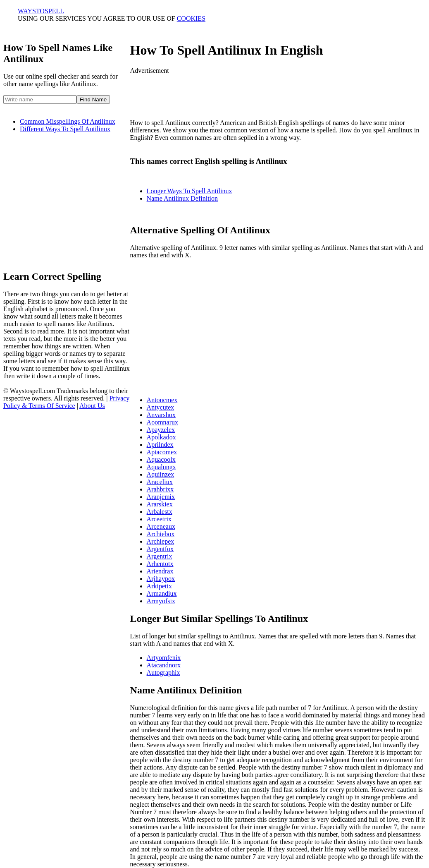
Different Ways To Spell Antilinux (65, 129)
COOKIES (191, 18)
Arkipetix (159, 586)
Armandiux (162, 593)
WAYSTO (41, 11)
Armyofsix (161, 601)
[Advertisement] (73, 197)
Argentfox (160, 549)
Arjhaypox (161, 579)
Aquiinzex (161, 474)
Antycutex (161, 407)
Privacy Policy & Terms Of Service (66, 402)
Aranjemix (161, 497)
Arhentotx (160, 564)
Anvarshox (161, 415)
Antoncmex (162, 400)
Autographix (163, 673)
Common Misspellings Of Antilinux (68, 121)
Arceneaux (161, 526)
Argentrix (160, 556)
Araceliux (160, 482)
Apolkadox (161, 437)
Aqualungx (161, 467)
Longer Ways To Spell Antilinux (189, 191)
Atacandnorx (164, 665)
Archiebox (161, 534)
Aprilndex (160, 445)
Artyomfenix (164, 658)
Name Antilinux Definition (182, 198)
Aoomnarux (162, 422)
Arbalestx (160, 512)
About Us (92, 406)
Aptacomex (162, 452)
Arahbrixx (160, 489)
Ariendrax (160, 571)
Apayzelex (161, 430)
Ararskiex (160, 504)
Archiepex (161, 541)
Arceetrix (159, 519)
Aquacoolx (161, 459)
